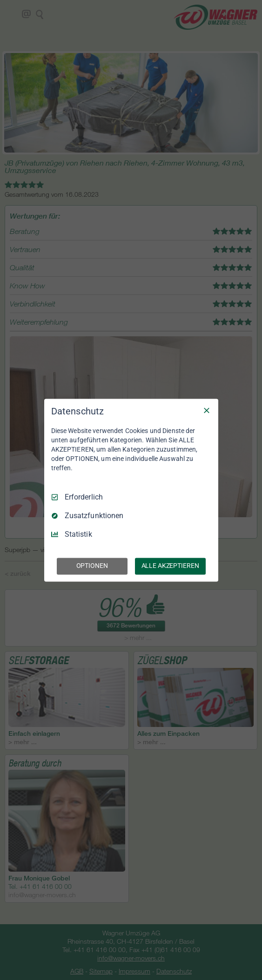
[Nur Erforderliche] (207, 410)
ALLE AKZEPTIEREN (170, 566)
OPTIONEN (92, 566)
